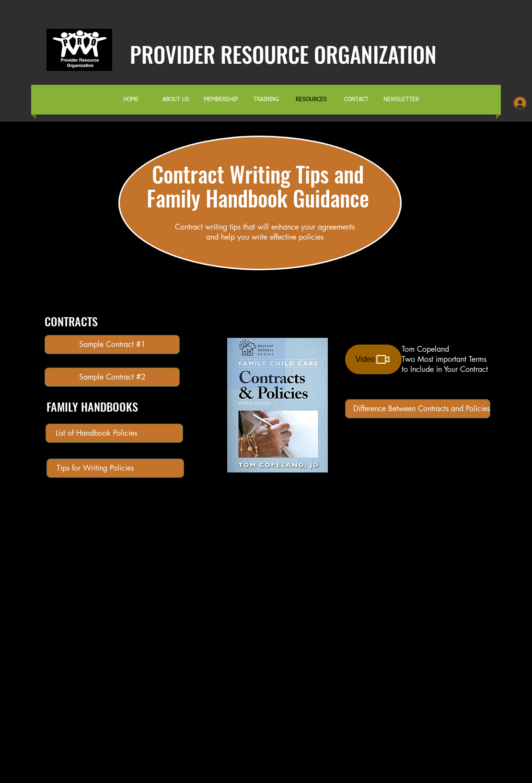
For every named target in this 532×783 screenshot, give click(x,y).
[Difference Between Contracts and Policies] (418, 409)
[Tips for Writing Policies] (115, 468)
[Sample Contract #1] (112, 345)
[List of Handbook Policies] (114, 433)
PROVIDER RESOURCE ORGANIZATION (283, 54)
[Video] (373, 359)
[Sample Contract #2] (112, 377)
